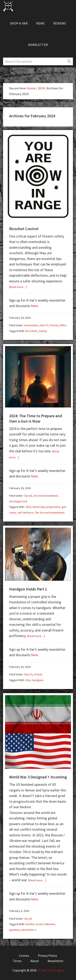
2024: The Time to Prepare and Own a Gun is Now (35, 418)
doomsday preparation (46, 507)
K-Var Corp (46, 970)
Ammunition (31, 325)
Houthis (30, 924)
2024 (28, 507)
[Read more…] (18, 287)
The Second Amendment (50, 513)
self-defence (25, 513)
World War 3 (29, 930)
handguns (38, 680)
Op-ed (28, 496)
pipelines (15, 930)
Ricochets (31, 331)
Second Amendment (46, 496)
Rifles (63, 325)
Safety (43, 331)
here (35, 306)
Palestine (50, 924)
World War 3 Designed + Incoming (38, 777)
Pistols (54, 325)
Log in (59, 970)
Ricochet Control (24, 229)
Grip (28, 680)
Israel (39, 924)
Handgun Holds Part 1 (28, 589)
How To (44, 325)
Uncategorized (18, 501)
